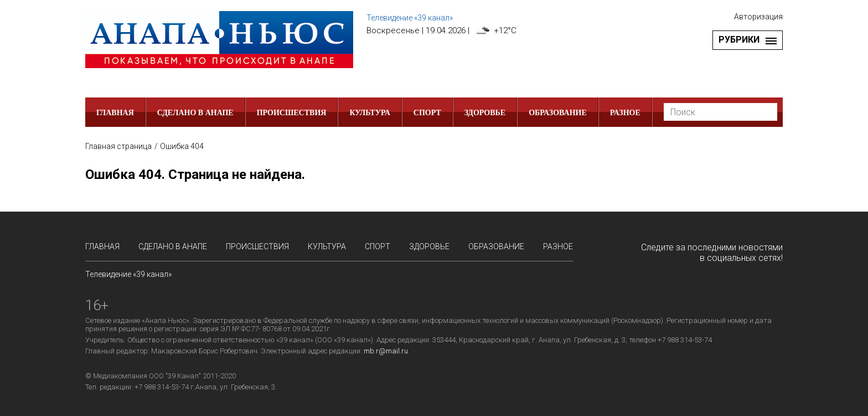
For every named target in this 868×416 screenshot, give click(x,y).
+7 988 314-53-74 (162, 387)
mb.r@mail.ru (386, 351)
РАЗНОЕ (625, 113)
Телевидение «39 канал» (410, 18)
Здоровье (485, 113)
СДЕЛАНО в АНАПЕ (195, 113)
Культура (370, 113)
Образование (558, 113)
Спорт (427, 113)
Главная (115, 113)
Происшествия (292, 113)
